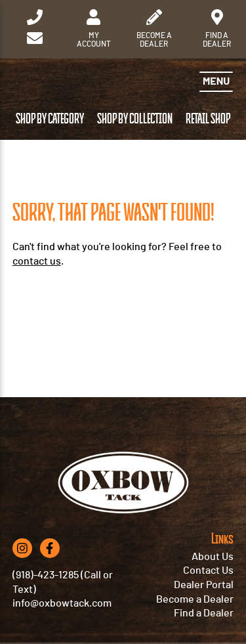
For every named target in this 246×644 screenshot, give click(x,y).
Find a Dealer (204, 613)
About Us (213, 557)
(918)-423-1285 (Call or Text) (63, 582)
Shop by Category (50, 119)
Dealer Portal (204, 585)
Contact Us (208, 570)
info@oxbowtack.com (62, 603)
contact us (37, 261)
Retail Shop (208, 119)
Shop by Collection (135, 119)
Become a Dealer (195, 599)
